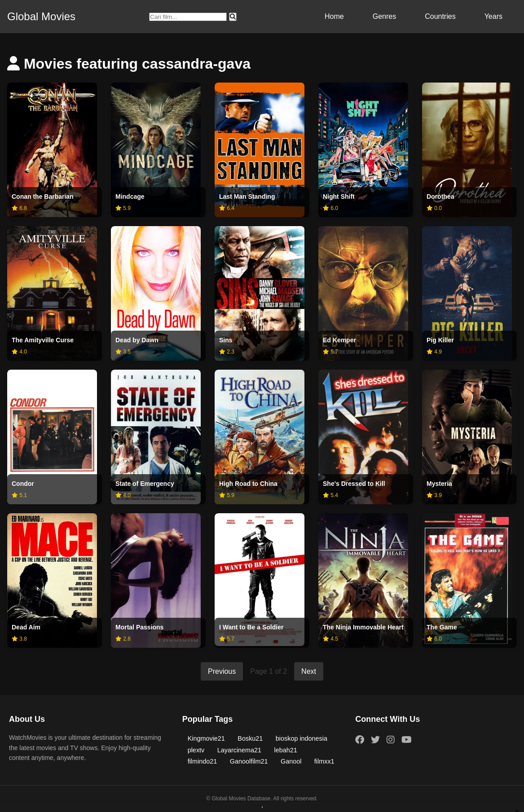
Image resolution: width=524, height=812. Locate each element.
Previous (222, 671)
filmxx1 (324, 761)
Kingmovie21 (206, 738)
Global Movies (41, 16)
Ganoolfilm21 (249, 761)
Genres (384, 16)
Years (493, 16)
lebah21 (286, 750)
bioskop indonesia (302, 738)
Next (309, 671)
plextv (196, 750)
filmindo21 (203, 761)
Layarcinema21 (239, 750)
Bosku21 (250, 738)
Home (334, 16)
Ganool (291, 761)
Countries (440, 16)
